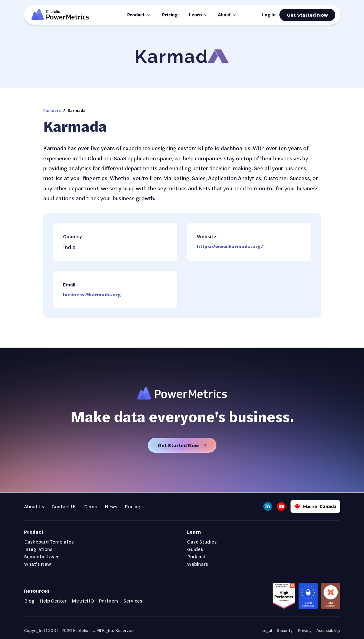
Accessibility (328, 630)
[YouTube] (281, 506)
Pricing (170, 15)
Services (133, 601)
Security (285, 630)
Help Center (53, 601)
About (224, 15)
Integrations (38, 549)
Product (136, 15)
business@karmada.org (92, 294)
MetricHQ (83, 601)
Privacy (305, 630)
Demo (91, 506)
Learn (195, 15)
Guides (195, 549)
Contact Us (64, 506)
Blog (29, 601)
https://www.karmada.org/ (230, 246)
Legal (267, 630)
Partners (52, 110)
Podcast (197, 556)
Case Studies (202, 542)
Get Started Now (307, 15)
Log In (269, 15)
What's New (38, 564)
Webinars (198, 564)
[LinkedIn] (268, 506)
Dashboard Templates (49, 542)
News (111, 506)
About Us (34, 506)
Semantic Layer (42, 556)
